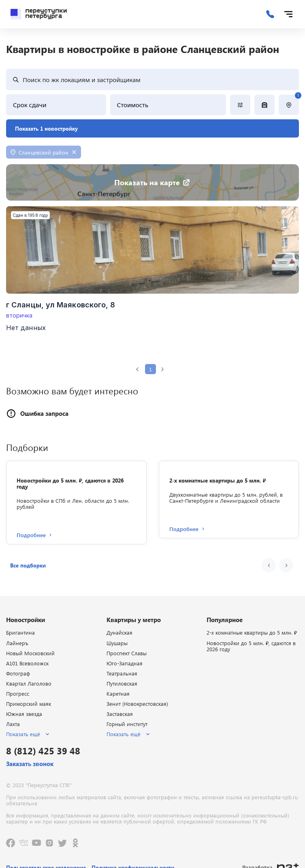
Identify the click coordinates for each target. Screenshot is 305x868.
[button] (28, 565)
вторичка (19, 315)
